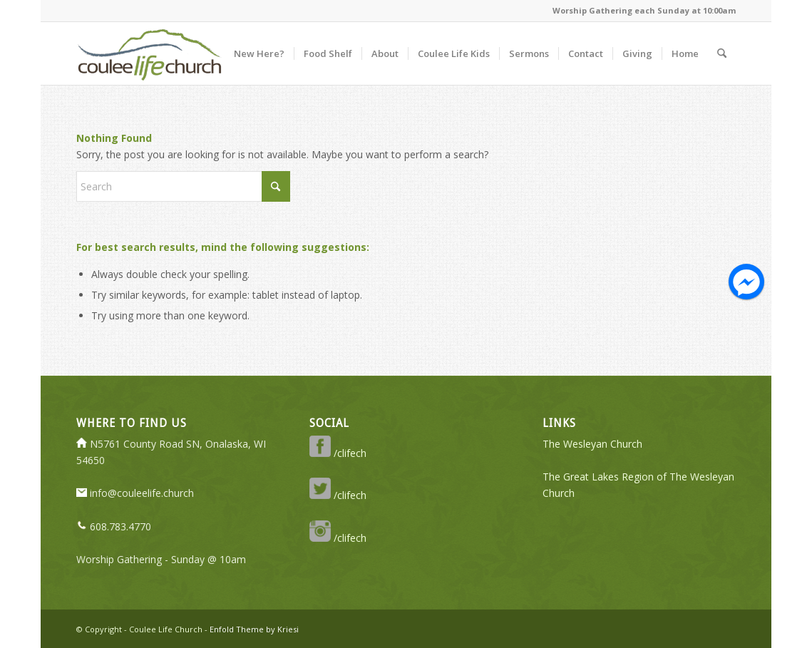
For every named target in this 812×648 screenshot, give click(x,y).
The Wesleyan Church (592, 444)
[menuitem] (259, 53)
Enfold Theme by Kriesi (254, 629)
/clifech (338, 453)
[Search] (722, 53)
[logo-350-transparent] (149, 53)
